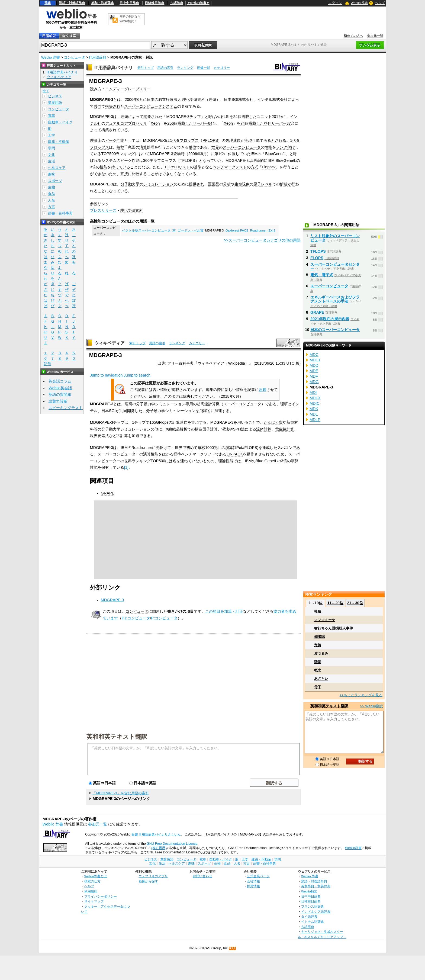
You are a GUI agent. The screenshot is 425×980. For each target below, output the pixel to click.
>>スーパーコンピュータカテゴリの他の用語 (262, 240)
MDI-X (315, 398)
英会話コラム (60, 381)
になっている (117, 191)
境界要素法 (99, 436)
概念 (318, 670)
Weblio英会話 (60, 388)
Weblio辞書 (353, 848)
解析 (284, 184)
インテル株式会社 (272, 99)
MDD (314, 365)
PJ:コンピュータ (136, 618)
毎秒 (120, 147)
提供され (197, 184)
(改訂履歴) (159, 848)
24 (236, 117)
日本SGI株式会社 (239, 99)
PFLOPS (210, 140)
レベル (267, 184)
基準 (198, 167)
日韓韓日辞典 (154, 3)
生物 (51, 187)
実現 (248, 140)
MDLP (315, 420)
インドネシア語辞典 (316, 912)
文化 (51, 155)
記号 (47, 364)
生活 (51, 161)
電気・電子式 (322, 275)
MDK (314, 409)
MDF (314, 376)
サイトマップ (94, 901)
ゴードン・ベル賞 (191, 230)
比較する (139, 174)
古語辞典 (177, 3)
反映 (263, 390)
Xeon (155, 123)
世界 (215, 147)
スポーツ (55, 181)
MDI (313, 393)
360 (146, 160)
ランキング (185, 68)
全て (46, 91)
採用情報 (253, 886)
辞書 (48, 3)
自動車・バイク (60, 122)
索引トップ (146, 68)
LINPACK (235, 454)
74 (243, 123)
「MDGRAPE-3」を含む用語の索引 (120, 793)
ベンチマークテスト (230, 167)
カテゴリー (222, 68)
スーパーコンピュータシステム (151, 106)
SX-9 (272, 230)
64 (210, 123)
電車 (51, 116)
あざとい (321, 679)
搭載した (249, 117)
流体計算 (264, 429)
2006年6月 (134, 99)
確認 (318, 662)
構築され (113, 106)
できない (101, 174)
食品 (51, 194)
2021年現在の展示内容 (330, 319)
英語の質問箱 (60, 394)
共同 (98, 106)
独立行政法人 (170, 99)
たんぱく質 (273, 422)
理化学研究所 (194, 99)
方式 (255, 167)
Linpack (269, 167)
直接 (124, 174)
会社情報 (253, 881)
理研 (212, 99)
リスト (184, 167)
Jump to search (137, 375)
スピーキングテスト (66, 408)
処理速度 (233, 140)
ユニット (264, 117)
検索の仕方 (92, 881)
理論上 (96, 140)
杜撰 (318, 611)
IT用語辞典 (98, 57)
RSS (233, 948)
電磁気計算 (285, 429)
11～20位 (335, 603)
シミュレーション (159, 184)
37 (289, 123)
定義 (318, 645)
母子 (318, 687)
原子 (257, 184)
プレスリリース (103, 210)
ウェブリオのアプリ (153, 876)
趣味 (51, 174)
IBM (254, 154)
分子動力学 (130, 184)
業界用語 (55, 103)
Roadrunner (258, 230)
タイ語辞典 (309, 916)
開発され (151, 117)
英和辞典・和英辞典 (316, 886)
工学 (51, 135)
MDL (314, 414)
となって (207, 160)
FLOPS (317, 258)
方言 (51, 207)
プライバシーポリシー (101, 896)
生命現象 (242, 184)
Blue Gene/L (266, 461)
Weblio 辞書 (359, 3)
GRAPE (108, 493)
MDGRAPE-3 (112, 600)
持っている (121, 167)
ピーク (111, 140)
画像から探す (148, 881)
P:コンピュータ (165, 618)
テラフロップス (163, 160)
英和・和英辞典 (102, 3)
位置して (236, 154)
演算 (143, 147)
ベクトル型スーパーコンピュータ (146, 230)
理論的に (260, 160)
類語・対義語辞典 (72, 3)
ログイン (335, 3)
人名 (51, 200)
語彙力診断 (58, 401)
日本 (151, 99)
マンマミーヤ (325, 620)
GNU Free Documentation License (172, 844)
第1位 (219, 154)
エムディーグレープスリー (128, 89)
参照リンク (99, 204)
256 (170, 123)
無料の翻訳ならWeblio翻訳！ (130, 19)
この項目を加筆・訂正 (224, 611)
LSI (227, 117)
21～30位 (355, 603)
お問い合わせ (202, 876)
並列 (268, 123)
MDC (314, 355)
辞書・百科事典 (60, 213)
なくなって (179, 174)
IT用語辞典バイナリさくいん (160, 834)
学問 (51, 148)
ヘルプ (380, 3)
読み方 (96, 89)
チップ (195, 117)
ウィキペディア (110, 343)
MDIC (315, 403)
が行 (291, 184)
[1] (126, 467)
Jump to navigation (106, 375)
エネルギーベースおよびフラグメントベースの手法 (335, 299)
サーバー (200, 123)
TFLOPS (188, 160)
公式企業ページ (258, 876)
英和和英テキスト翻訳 (117, 736)
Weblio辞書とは (96, 876)
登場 (177, 154)
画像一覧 (204, 68)
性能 (120, 140)
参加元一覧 (375, 36)
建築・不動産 (59, 142)
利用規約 (91, 891)
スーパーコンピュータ (242, 147)
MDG (314, 382)
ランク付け (285, 147)
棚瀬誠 (319, 637)
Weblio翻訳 (309, 891)
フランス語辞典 (313, 906)
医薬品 (214, 184)
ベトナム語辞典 (313, 922)
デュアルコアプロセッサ (126, 123)
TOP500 (109, 154)
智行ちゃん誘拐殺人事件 (334, 628)
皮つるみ (321, 653)
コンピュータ (75, 57)
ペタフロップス (185, 140)
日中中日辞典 (129, 3)
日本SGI (109, 411)
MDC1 (315, 360)
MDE (314, 371)
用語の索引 (165, 68)
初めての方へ (353, 36)
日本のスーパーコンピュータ (335, 330)
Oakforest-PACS (237, 230)
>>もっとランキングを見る (361, 695)
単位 (192, 147)
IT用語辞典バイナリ (114, 68)
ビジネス (55, 96)
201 (275, 117)
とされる (279, 140)
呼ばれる (216, 117)
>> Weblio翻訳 (372, 706)
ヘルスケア (57, 168)
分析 (227, 184)
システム (109, 160)
